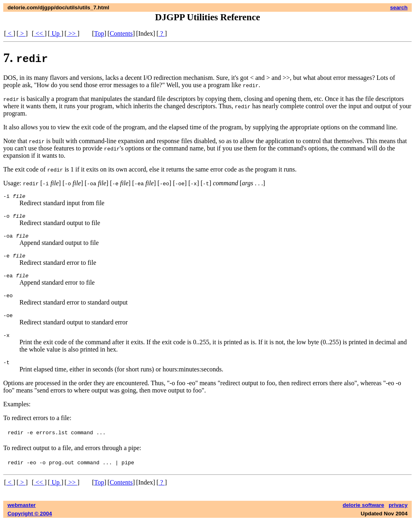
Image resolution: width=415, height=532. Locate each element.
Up (56, 33)
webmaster (21, 516)
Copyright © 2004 (30, 524)
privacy (398, 516)
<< (39, 33)
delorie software (364, 516)
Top (99, 33)
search (399, 8)
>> (72, 33)
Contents (121, 33)
